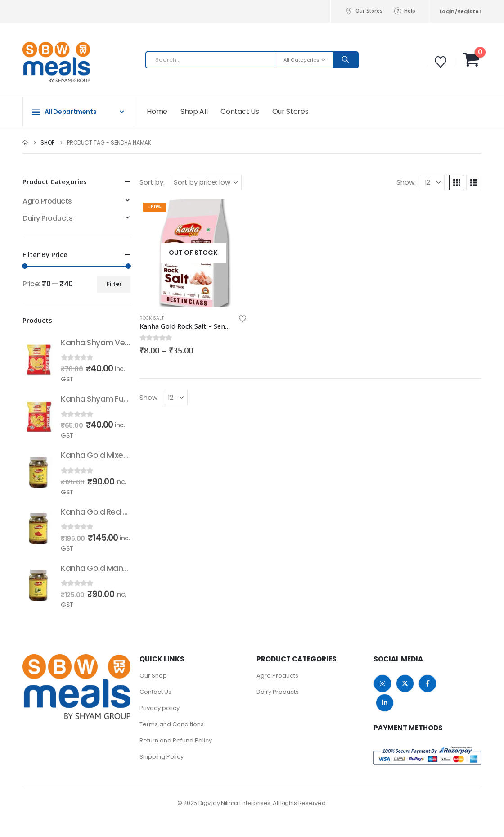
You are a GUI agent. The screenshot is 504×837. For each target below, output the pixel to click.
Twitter (405, 683)
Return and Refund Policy (176, 740)
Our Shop (153, 676)
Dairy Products (47, 218)
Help (404, 11)
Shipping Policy (162, 757)
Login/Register (461, 11)
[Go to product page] (193, 253)
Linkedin (385, 703)
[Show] (433, 182)
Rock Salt (152, 318)
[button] (457, 182)
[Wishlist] (441, 62)
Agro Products (47, 201)
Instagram (382, 683)
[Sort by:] (206, 182)
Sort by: (152, 182)
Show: (406, 182)
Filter (114, 284)
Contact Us (240, 111)
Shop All (194, 111)
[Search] (346, 60)
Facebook (427, 683)
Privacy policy (160, 708)
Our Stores (364, 11)
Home (157, 111)
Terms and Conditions (172, 724)
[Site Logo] (40, 62)
